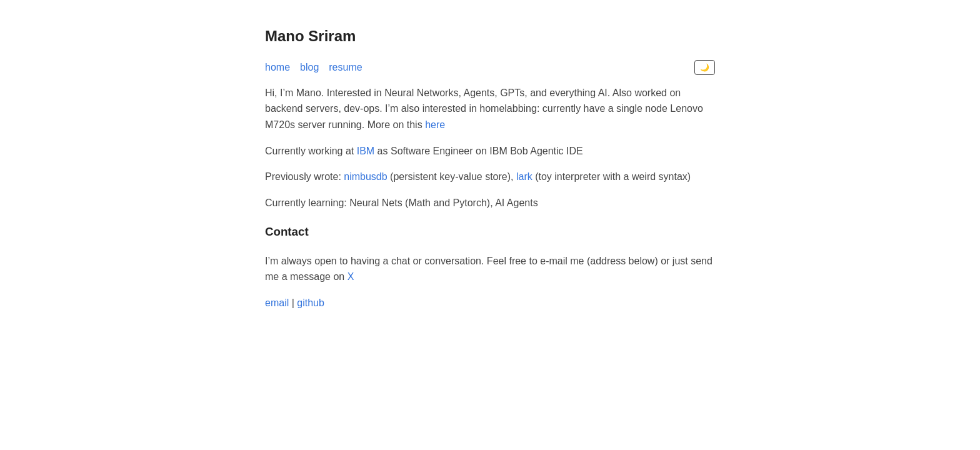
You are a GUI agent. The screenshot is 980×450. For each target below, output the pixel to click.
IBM (366, 151)
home (277, 67)
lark (524, 177)
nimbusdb (365, 177)
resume (345, 67)
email (277, 303)
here (435, 125)
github (311, 303)
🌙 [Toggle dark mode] (705, 67)
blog (309, 67)
